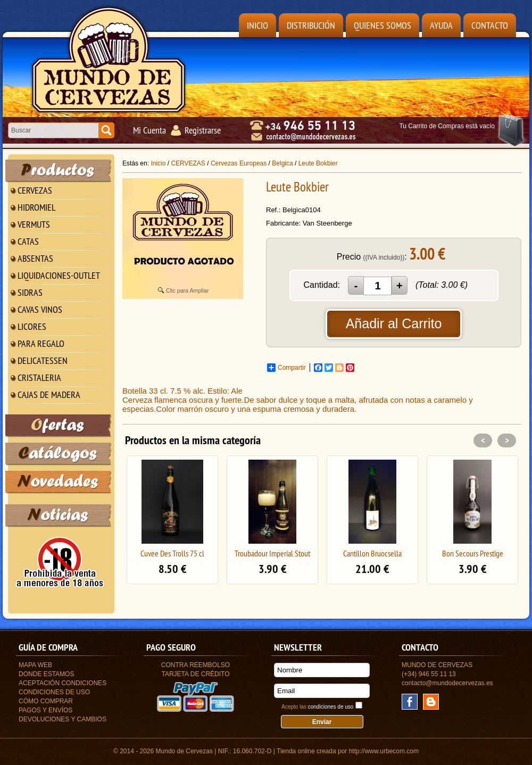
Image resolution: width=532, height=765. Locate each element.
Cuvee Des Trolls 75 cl (172, 553)
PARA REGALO (41, 343)
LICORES (32, 326)
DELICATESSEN (43, 360)
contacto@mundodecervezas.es (447, 683)
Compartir (286, 368)
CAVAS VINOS (40, 309)
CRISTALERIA (39, 377)
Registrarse (203, 130)
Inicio (257, 25)
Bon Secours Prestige (473, 553)
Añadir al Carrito (394, 323)
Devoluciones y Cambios (63, 719)
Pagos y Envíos (45, 710)
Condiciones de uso (54, 692)
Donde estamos (46, 674)
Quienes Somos (383, 25)
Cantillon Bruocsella (372, 553)
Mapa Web (35, 665)
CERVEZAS (35, 190)
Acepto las (317, 707)
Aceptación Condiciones (63, 683)
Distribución (311, 25)
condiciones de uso (331, 707)
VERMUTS (34, 224)
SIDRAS (30, 292)
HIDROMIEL (36, 207)
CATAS (28, 241)
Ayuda (441, 25)
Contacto (490, 25)
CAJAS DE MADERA (49, 394)
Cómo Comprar (46, 701)
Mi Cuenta (149, 130)
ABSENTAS (35, 258)
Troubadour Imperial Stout (272, 553)
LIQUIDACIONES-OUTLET (59, 275)
